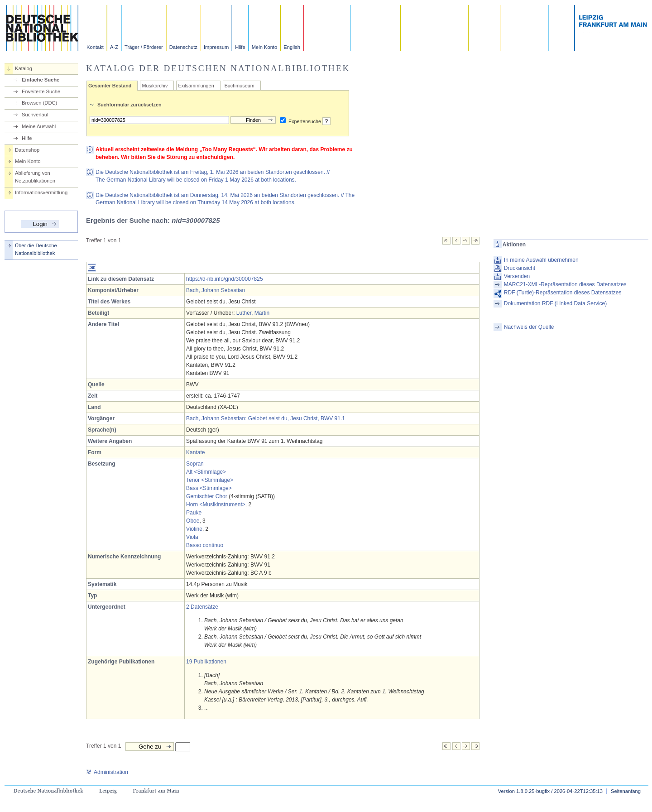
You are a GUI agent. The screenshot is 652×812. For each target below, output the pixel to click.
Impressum (216, 47)
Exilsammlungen (196, 86)
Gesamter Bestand (110, 86)
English (292, 47)
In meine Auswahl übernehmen (541, 260)
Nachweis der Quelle (529, 327)
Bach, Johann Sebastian (216, 290)
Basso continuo (205, 545)
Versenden (517, 276)
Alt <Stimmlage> (206, 472)
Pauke (194, 513)
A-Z (114, 47)
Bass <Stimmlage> (209, 488)
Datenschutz (183, 47)
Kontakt (95, 47)
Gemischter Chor (207, 496)
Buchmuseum (240, 86)
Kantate (195, 452)
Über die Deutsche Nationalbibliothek (36, 249)
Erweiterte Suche (41, 91)
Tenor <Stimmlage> (210, 480)
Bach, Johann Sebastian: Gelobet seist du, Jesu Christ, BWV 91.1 (266, 418)
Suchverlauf (35, 115)
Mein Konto (265, 47)
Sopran (195, 464)
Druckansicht (520, 268)
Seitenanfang (626, 791)
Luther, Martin (253, 313)
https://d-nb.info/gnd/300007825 (224, 279)
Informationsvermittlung (41, 192)
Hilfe (240, 47)
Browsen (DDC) (39, 103)
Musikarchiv (155, 86)
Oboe (193, 521)
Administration (107, 772)
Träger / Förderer (144, 47)
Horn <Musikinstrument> (216, 504)
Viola (192, 537)
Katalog (24, 68)
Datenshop (27, 150)
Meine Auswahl (39, 126)
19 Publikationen (206, 662)
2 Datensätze (202, 607)
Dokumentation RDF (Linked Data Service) (555, 303)
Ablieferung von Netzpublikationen (35, 177)
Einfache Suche (41, 80)
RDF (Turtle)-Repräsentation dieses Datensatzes (563, 293)
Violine (194, 529)
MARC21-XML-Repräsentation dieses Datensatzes (565, 284)
